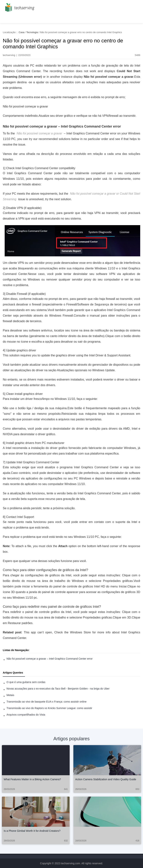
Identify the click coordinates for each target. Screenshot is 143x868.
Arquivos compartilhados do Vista (26, 715)
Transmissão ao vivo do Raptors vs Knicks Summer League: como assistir (49, 708)
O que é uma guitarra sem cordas (26, 682)
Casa (21, 32)
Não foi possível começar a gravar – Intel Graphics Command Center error (50, 659)
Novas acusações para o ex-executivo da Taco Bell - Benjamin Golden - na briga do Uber (58, 689)
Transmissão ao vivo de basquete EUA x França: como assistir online (47, 702)
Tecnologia (32, 32)
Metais (10, 695)
